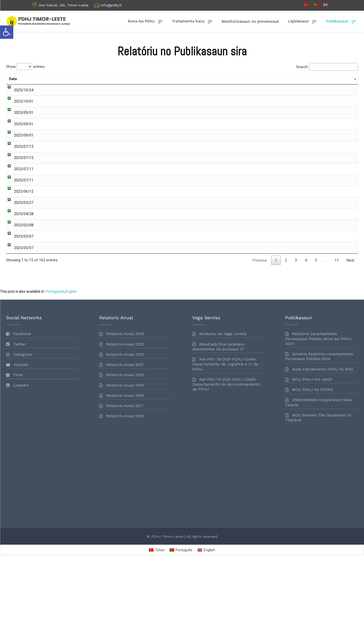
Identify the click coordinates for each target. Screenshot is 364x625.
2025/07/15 (19, 163)
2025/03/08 (19, 260)
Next (350, 323)
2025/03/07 (19, 272)
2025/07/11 (19, 187)
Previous (260, 323)
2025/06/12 (19, 212)
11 (337, 323)
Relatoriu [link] (266, 163)
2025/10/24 (19, 90)
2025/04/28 (19, 242)
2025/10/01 (19, 108)
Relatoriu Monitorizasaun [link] (296, 163)
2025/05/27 (19, 224)
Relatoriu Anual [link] (287, 187)
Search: (327, 67)
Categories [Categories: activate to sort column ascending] (268, 79)
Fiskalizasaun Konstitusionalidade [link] (286, 90)
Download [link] (342, 91)
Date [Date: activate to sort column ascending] (13, 79)
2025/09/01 (19, 126)
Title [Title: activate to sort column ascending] (38, 79)
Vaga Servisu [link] (269, 108)
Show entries (25, 67)
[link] (7, 32)
